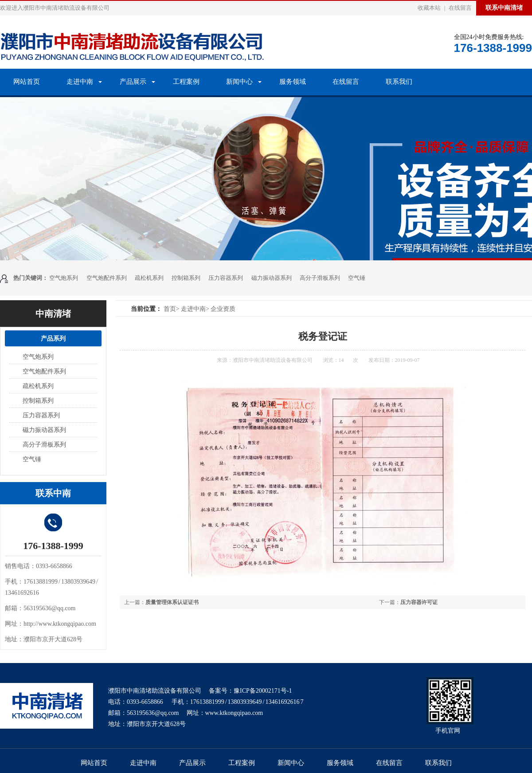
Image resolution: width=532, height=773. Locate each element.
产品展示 (133, 82)
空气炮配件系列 (107, 278)
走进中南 (80, 82)
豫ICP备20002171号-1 (263, 691)
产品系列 (53, 338)
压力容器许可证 (419, 602)
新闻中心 (239, 82)
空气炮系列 (64, 278)
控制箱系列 (186, 278)
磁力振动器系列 (272, 278)
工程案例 (186, 82)
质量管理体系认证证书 (172, 602)
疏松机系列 (149, 278)
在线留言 (460, 8)
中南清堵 (53, 314)
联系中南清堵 (504, 8)
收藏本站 (429, 8)
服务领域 (293, 82)
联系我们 (399, 82)
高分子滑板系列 (320, 278)
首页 (170, 309)
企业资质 (223, 309)
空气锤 (357, 278)
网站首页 (27, 82)
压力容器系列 (226, 278)
